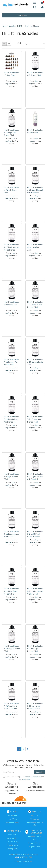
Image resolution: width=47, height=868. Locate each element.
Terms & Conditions (33, 777)
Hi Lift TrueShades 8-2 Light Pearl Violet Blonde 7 (35, 534)
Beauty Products (35, 836)
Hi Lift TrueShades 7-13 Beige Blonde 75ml (35, 362)
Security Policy (12, 845)
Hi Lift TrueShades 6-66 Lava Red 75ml (35, 247)
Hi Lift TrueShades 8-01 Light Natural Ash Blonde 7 (35, 477)
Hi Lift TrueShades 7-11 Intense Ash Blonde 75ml (11, 362)
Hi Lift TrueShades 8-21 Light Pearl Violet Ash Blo (11, 591)
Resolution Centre (12, 822)
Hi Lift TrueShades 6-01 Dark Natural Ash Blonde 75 (35, 190)
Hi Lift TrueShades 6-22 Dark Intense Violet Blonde (11, 247)
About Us (35, 815)
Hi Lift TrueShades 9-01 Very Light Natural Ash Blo (11, 706)
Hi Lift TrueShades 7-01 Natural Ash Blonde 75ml (35, 304)
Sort (19, 43)
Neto (31, 861)
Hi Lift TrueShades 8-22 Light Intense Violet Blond (35, 591)
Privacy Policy (25, 779)
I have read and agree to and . (23, 778)
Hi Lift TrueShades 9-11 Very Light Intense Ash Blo (35, 706)
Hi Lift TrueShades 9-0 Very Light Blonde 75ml (35, 649)
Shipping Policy (12, 849)
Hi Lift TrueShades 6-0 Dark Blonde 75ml (11, 190)
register (9, 84)
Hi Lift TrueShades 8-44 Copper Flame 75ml (12, 649)
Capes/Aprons (35, 847)
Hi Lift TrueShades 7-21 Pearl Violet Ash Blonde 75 (11, 419)
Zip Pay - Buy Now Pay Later (35, 824)
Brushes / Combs (35, 843)
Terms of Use (12, 835)
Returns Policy (12, 842)
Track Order (12, 819)
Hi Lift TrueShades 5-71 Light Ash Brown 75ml (11, 132)
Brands (35, 840)
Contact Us (35, 819)
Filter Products (23, 15)
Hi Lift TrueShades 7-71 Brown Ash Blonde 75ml (35, 419)
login (14, 81)
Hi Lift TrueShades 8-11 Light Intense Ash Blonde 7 (11, 534)
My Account (12, 815)
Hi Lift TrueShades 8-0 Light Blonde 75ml (11, 477)
